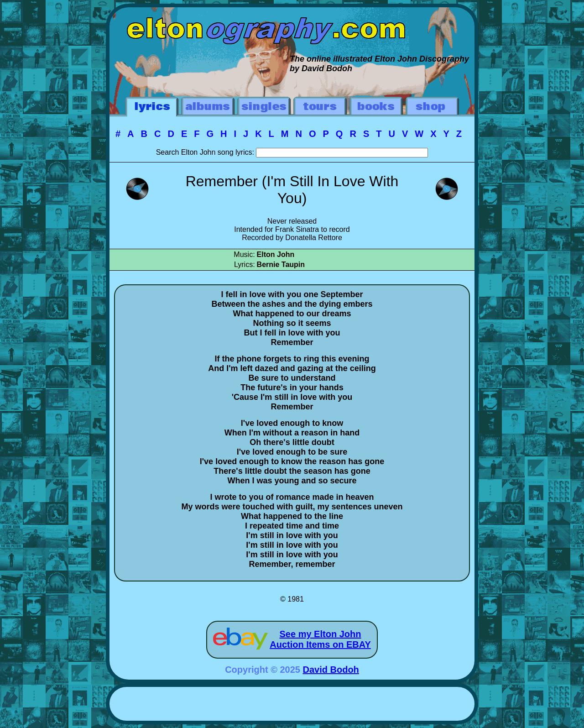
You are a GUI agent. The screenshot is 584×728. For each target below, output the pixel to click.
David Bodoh (331, 670)
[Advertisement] (292, 705)
